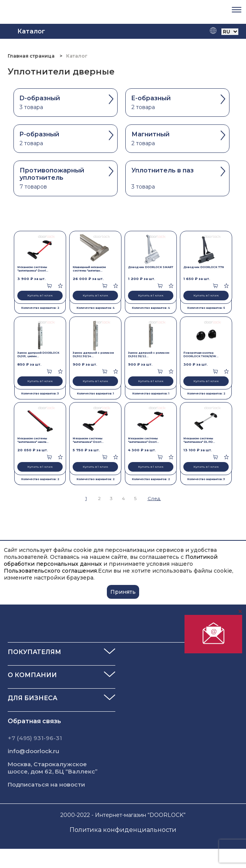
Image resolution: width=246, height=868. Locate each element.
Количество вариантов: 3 (40, 393)
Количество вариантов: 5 (206, 308)
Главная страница (32, 56)
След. (154, 498)
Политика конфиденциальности (123, 830)
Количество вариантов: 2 (40, 308)
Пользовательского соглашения (50, 571)
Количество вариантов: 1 (96, 393)
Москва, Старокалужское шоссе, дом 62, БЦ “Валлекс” (53, 768)
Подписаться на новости (46, 784)
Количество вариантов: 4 (96, 308)
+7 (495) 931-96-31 (35, 738)
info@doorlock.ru (33, 751)
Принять (123, 592)
